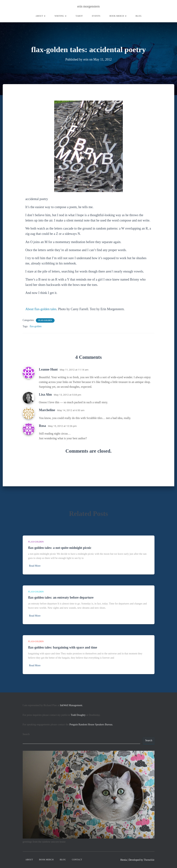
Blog (139, 16)
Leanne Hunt (48, 369)
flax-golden (45, 320)
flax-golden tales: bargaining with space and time (63, 647)
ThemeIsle (149, 860)
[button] (44, 16)
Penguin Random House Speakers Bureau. (91, 725)
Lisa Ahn (45, 394)
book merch (118, 16)
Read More (35, 566)
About (40, 16)
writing (60, 16)
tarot (79, 16)
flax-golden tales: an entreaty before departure (61, 598)
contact (77, 860)
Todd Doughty (78, 715)
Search (26, 734)
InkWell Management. (71, 705)
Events (96, 16)
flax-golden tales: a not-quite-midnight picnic (60, 548)
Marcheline (47, 410)
